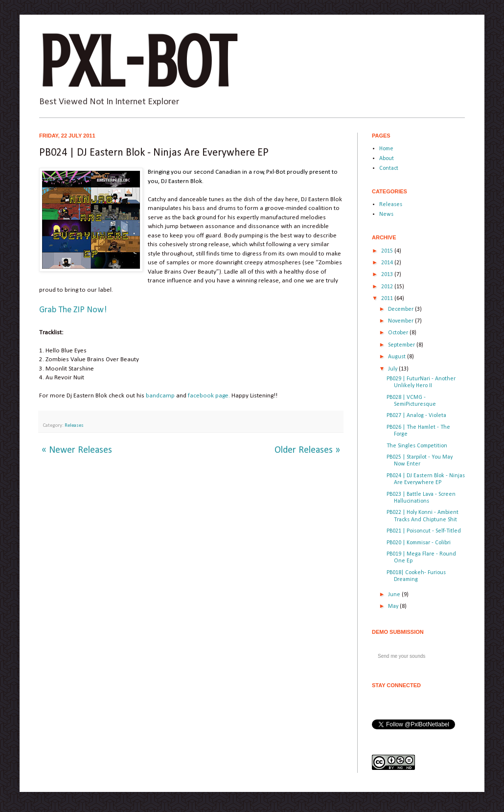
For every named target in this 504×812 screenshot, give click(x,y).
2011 (388, 299)
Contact (389, 168)
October (399, 333)
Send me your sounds (401, 656)
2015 (388, 251)
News (386, 214)
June (395, 595)
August (398, 357)
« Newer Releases (77, 450)
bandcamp (160, 396)
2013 (388, 275)
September (402, 345)
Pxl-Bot (137, 63)
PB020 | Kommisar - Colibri (419, 543)
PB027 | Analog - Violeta (416, 416)
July (393, 369)
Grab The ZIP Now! (73, 310)
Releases (74, 426)
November (401, 321)
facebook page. (209, 396)
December (401, 309)
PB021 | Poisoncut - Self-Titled (424, 531)
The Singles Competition (417, 446)
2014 (388, 263)
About (387, 159)
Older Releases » (307, 450)
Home (386, 149)
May (394, 606)
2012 (388, 287)
